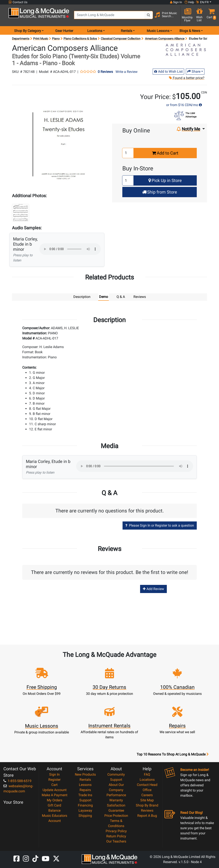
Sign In (54, 774)
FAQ (147, 774)
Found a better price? (186, 78)
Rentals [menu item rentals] (127, 31)
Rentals (85, 779)
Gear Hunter (64, 31)
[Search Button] (149, 15)
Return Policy (116, 836)
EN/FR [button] (202, 2)
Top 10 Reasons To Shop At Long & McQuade (173, 754)
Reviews (147, 810)
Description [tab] (82, 297)
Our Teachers (116, 841)
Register (54, 779)
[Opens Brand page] (186, 50)
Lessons (85, 785)
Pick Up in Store (165, 180)
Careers (147, 795)
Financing (85, 805)
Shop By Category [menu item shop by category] (28, 31)
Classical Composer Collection (121, 39)
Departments (21, 39)
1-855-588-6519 (17, 781)
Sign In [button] (176, 2)
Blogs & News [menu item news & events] (190, 31)
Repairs (85, 790)
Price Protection (116, 815)
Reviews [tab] (140, 297)
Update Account (55, 790)
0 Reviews (105, 72)
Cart (54, 785)
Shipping (85, 815)
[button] (210, 16)
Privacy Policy (116, 831)
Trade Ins (85, 795)
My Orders (55, 800)
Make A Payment (55, 795)
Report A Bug (147, 815)
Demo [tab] (104, 297)
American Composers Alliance (165, 39)
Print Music (41, 39)
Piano (56, 39)
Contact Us (18, 2)
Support (85, 800)
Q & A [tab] (121, 297)
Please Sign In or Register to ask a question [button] (160, 525)
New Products (85, 774)
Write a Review (127, 72)
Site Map (147, 800)
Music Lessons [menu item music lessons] (158, 31)
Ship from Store (160, 192)
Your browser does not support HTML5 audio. (70, 249)
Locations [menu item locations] (95, 31)
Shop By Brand (147, 805)
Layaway (85, 810)
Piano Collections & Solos (80, 39)
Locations (147, 779)
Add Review (153, 589)
